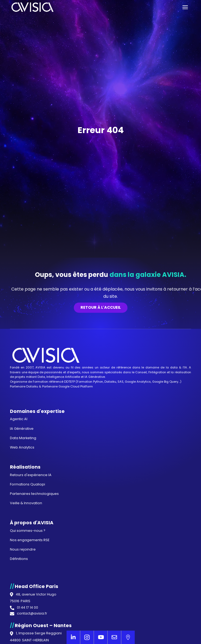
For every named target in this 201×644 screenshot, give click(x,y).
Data (41, 377)
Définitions (19, 559)
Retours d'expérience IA (31, 475)
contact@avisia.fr (32, 614)
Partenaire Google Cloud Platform (67, 386)
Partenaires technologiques (34, 494)
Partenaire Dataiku (24, 386)
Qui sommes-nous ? (28, 531)
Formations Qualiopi (28, 484)
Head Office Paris (36, 586)
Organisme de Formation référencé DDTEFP (43, 382)
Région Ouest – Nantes (43, 626)
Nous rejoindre (23, 549)
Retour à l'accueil (101, 307)
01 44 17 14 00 (28, 608)
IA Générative (95, 377)
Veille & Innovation (26, 503)
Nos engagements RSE (30, 540)
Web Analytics (22, 447)
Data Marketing (23, 438)
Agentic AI (19, 419)
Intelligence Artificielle (63, 377)
